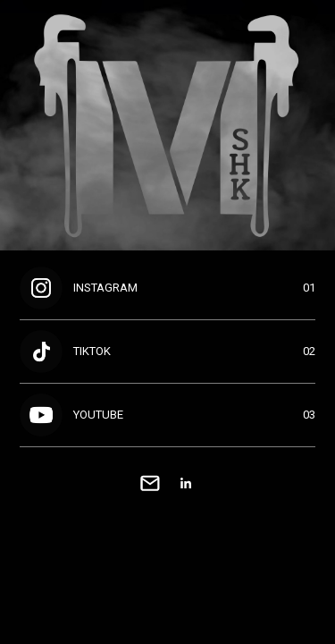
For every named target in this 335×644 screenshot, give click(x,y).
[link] (150, 483)
